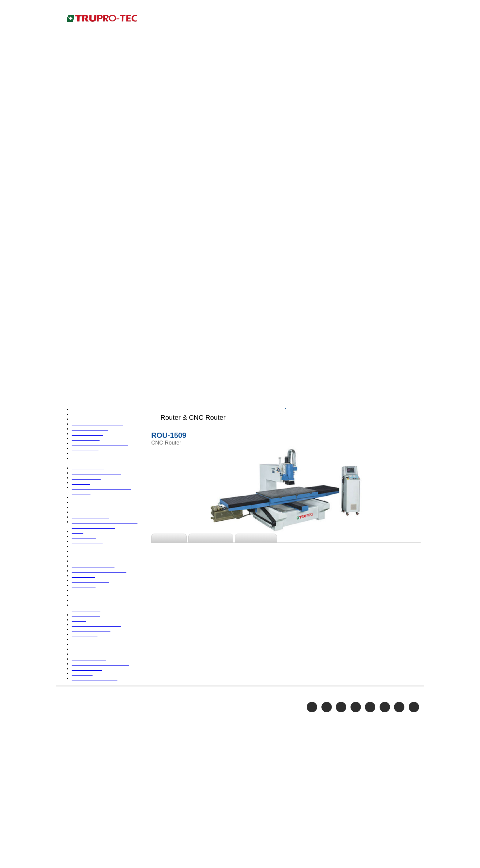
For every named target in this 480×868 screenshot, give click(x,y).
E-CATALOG (382, 19)
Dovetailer (80, 296)
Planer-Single (82, 468)
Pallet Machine (84, 430)
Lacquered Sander (87, 402)
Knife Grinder (82, 393)
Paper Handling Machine (94, 449)
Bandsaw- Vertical (87, 205)
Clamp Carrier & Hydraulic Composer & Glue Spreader (96, 255)
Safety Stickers (84, 578)
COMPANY (322, 19)
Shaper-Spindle (84, 597)
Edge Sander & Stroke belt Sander (102, 340)
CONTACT (411, 19)
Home (414, 6)
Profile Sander (83, 516)
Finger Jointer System (91, 359)
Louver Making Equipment (95, 412)
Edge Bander (82, 330)
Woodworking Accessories (96, 664)
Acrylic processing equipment (98, 186)
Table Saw (79, 616)
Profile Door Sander (89, 506)
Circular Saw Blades (89, 243)
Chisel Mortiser (84, 234)
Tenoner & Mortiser (89, 626)
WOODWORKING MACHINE (342, 157)
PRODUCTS (351, 19)
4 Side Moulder (84, 158)
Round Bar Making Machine (97, 559)
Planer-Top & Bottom (90, 478)
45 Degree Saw (84, 167)
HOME (289, 157)
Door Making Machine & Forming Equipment (102, 308)
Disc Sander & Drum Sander (96, 277)
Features (170, 287)
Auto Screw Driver (87, 177)
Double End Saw (85, 287)
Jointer (76, 383)
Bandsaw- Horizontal (90, 196)
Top (304, 157)
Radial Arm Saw (84, 540)
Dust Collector (84, 321)
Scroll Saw (79, 588)
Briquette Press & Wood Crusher (102, 224)
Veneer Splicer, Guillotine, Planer (102, 635)
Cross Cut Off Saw (87, 268)
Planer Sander (83, 487)
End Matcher (82, 349)
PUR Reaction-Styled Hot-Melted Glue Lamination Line (103, 528)
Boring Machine (85, 215)
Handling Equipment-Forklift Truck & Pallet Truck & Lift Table (104, 371)
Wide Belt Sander (86, 645)
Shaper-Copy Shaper (89, 607)
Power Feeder (83, 497)
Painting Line (82, 421)
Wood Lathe (81, 654)
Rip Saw (77, 550)
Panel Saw (79, 440)
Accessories (260, 287)
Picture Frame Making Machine (100, 459)
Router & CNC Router (91, 569)
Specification (213, 287)
